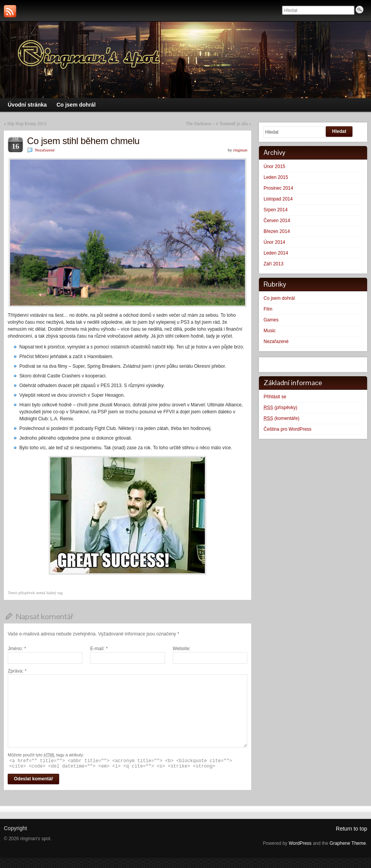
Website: (182, 649)
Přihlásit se (275, 397)
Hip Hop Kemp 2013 (27, 124)
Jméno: (17, 649)
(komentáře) (282, 418)
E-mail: (99, 649)
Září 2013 (273, 264)
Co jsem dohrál (279, 298)
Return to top (351, 829)
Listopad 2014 (278, 199)
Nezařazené (45, 150)
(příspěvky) (280, 408)
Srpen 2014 (276, 210)
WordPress (300, 843)
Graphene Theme (348, 843)
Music (270, 331)
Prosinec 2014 (278, 188)
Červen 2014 (277, 221)
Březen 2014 (277, 231)
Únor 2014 (274, 242)
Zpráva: (17, 671)
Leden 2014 (276, 253)
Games (271, 320)
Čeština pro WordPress (288, 429)
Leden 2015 (276, 177)
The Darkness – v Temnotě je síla (217, 124)
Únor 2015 (274, 166)
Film (268, 309)
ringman (240, 150)
